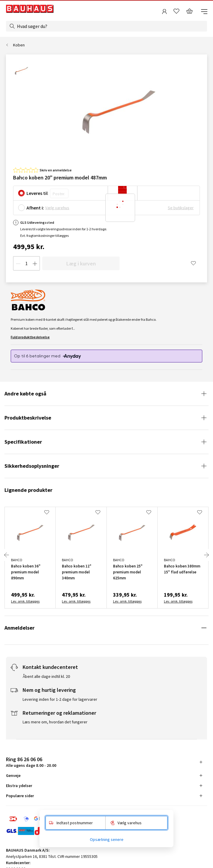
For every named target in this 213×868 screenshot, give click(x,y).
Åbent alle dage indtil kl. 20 (46, 676)
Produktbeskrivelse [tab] (28, 418)
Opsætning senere (107, 839)
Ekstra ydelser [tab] (19, 786)
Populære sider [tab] (20, 796)
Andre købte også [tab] (25, 394)
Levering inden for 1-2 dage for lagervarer (60, 699)
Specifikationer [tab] (23, 442)
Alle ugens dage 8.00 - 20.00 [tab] (31, 762)
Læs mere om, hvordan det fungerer (55, 722)
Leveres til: (38, 193)
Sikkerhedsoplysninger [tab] (32, 466)
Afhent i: (35, 208)
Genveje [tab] (13, 775)
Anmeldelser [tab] (19, 628)
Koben (19, 45)
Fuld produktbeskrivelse (30, 337)
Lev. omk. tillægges (25, 601)
